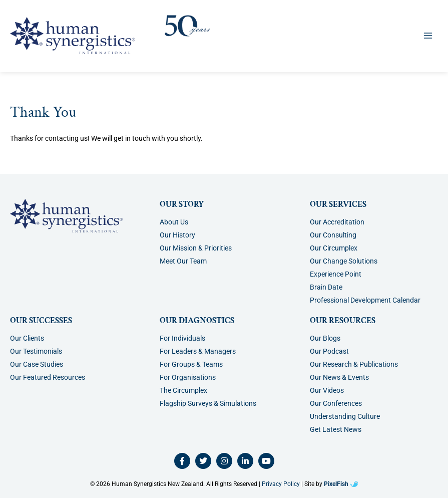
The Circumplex (183, 390)
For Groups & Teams (191, 364)
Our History (177, 235)
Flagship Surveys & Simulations (208, 403)
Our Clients (27, 338)
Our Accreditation (337, 222)
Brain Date (326, 287)
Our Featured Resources (48, 377)
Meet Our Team (183, 261)
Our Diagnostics (197, 321)
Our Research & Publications (354, 364)
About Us (174, 222)
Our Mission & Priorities (196, 248)
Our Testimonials (36, 351)
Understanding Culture (345, 416)
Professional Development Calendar (365, 300)
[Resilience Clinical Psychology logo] (66, 216)
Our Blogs (325, 338)
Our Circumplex (334, 248)
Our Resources (343, 321)
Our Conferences (336, 403)
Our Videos (327, 390)
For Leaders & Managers (198, 351)
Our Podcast (329, 351)
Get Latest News (336, 429)
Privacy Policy (281, 484)
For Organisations (188, 377)
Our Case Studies (37, 364)
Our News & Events (339, 377)
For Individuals (182, 338)
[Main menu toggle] (428, 35)
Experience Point (336, 274)
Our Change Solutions (344, 261)
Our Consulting (333, 235)
